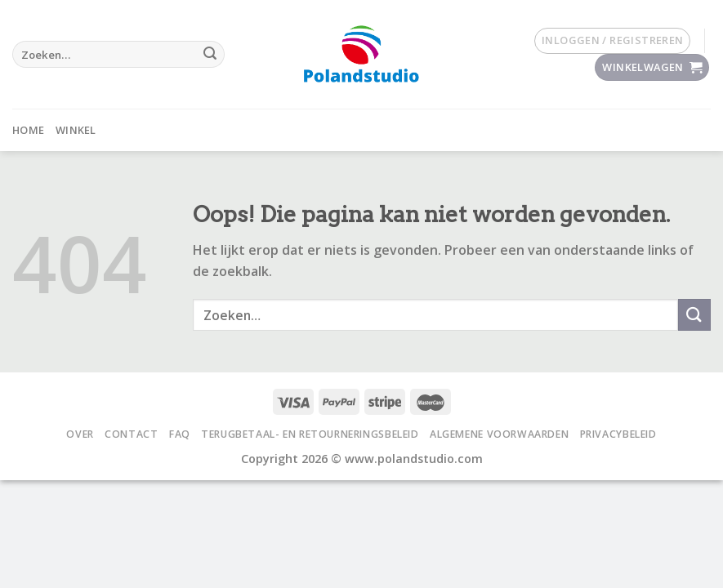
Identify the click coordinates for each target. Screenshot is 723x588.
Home (28, 130)
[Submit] (210, 55)
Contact (131, 434)
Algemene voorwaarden (499, 434)
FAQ (180, 434)
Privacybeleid (618, 434)
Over (80, 434)
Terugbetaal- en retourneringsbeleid (310, 434)
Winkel (76, 130)
